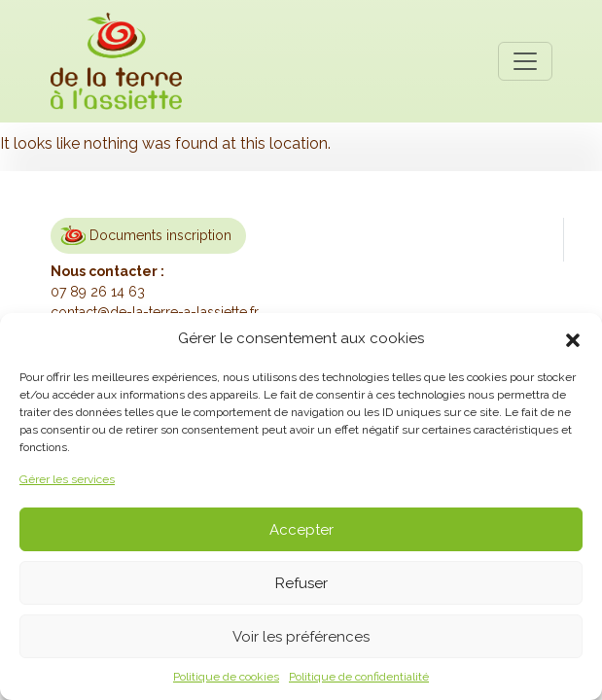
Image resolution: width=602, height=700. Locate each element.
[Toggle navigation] (525, 61)
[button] (573, 338)
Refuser (301, 583)
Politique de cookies (226, 677)
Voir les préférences (301, 637)
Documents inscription (160, 235)
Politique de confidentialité (359, 677)
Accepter (301, 530)
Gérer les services (67, 479)
